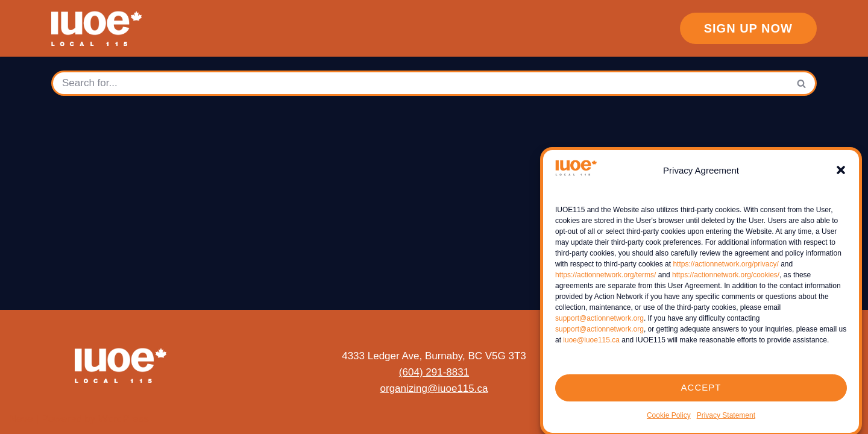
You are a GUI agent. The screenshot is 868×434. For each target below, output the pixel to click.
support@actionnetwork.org (599, 324)
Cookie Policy (669, 421)
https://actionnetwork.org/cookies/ (726, 280)
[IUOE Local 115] (99, 28)
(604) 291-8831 (434, 372)
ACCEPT (701, 393)
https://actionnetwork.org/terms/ (605, 280)
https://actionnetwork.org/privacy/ (725, 269)
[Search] (420, 83)
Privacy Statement (726, 421)
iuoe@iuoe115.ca (591, 345)
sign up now (748, 28)
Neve (21, 419)
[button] (841, 176)
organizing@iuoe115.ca (434, 388)
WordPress (124, 419)
